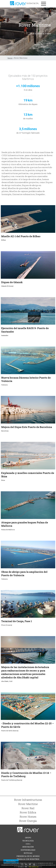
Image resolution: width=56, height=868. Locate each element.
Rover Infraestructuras (28, 800)
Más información (34, 867)
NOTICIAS (28, 853)
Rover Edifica (28, 812)
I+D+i (28, 844)
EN (31, 3)
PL (38, 3)
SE (35, 3)
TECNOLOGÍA (28, 841)
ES (28, 3)
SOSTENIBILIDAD (28, 850)
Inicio (10, 58)
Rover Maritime (28, 804)
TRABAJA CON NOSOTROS (28, 859)
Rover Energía (28, 821)
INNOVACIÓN (28, 847)
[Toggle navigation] (44, 4)
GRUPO (28, 838)
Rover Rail (28, 808)
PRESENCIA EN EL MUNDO (28, 856)
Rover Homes (28, 817)
